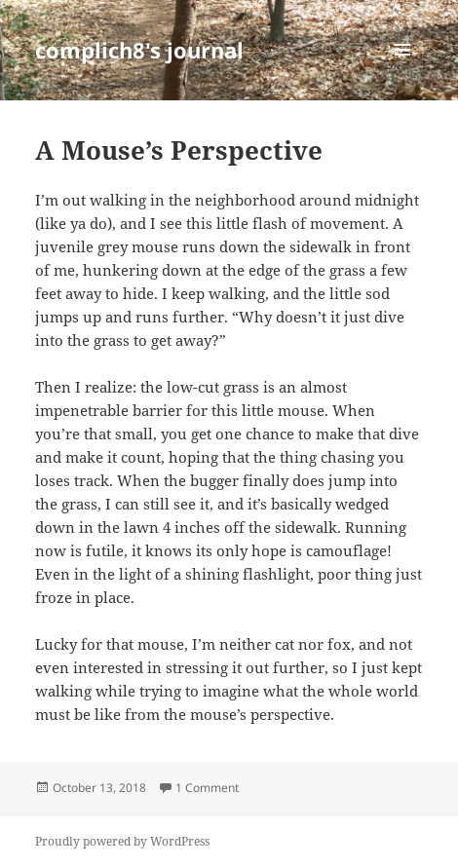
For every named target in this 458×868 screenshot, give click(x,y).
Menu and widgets (403, 70)
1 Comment (207, 788)
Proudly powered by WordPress (122, 841)
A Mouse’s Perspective (179, 150)
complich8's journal (139, 50)
